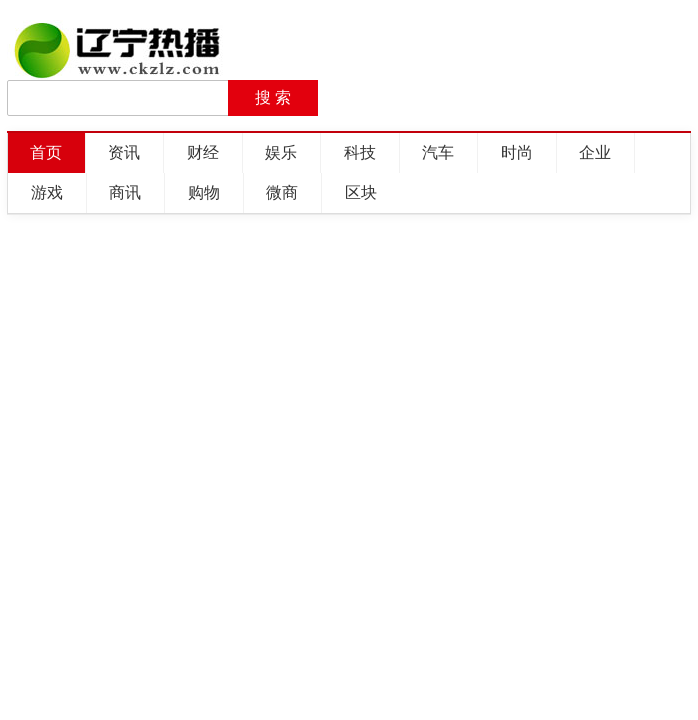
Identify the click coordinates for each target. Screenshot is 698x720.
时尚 (517, 152)
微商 (282, 192)
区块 (361, 192)
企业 (595, 152)
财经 (203, 152)
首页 (46, 152)
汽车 (438, 152)
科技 (360, 152)
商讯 (125, 192)
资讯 (124, 152)
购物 (204, 192)
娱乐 (281, 152)
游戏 (47, 192)
